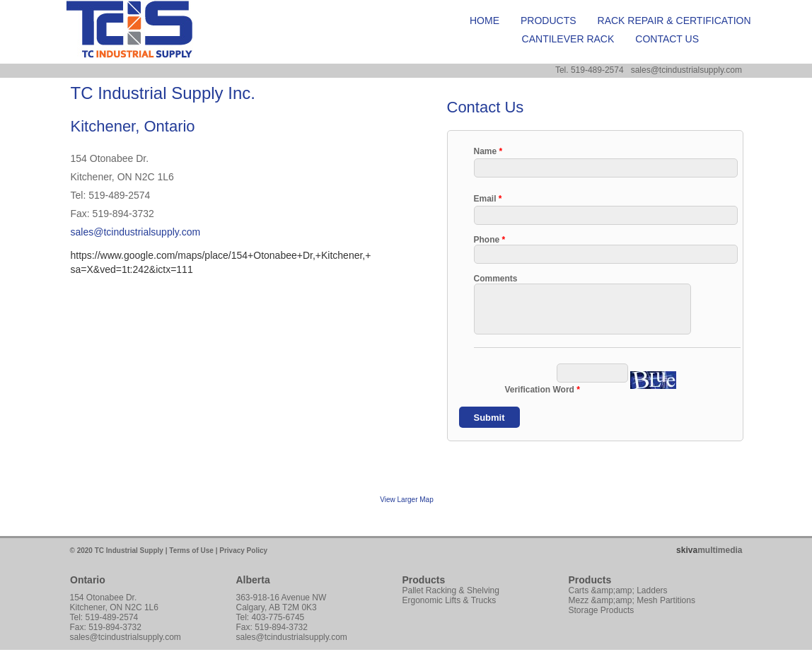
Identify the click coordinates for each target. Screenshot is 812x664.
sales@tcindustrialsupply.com (136, 232)
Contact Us (667, 39)
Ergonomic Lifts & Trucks (449, 600)
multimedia (709, 550)
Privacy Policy (243, 551)
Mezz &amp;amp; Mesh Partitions (632, 600)
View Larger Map (406, 500)
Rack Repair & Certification (674, 21)
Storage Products (602, 610)
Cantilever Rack (568, 39)
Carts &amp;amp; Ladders (618, 590)
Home (485, 21)
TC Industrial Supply (129, 551)
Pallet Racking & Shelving (451, 590)
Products (549, 21)
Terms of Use (191, 551)
